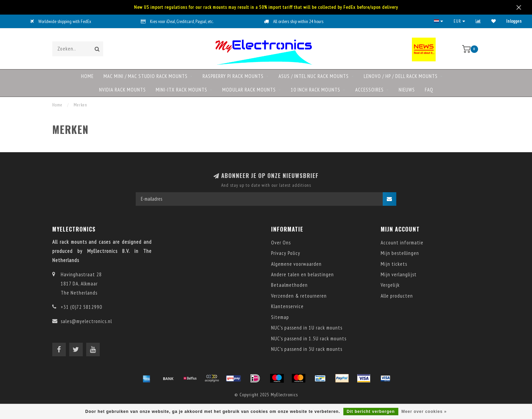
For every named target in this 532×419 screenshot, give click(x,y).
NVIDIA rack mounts (122, 90)
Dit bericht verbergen (371, 412)
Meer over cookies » (424, 412)
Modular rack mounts (249, 90)
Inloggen (514, 21)
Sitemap (280, 317)
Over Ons (281, 243)
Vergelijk (390, 285)
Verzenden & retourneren (299, 296)
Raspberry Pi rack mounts (233, 76)
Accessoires (369, 90)
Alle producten (397, 296)
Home (87, 76)
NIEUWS (407, 90)
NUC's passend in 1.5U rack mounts (309, 338)
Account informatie (402, 243)
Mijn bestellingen (400, 253)
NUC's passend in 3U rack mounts (307, 349)
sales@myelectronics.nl (86, 321)
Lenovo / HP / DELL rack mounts (401, 76)
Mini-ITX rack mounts (182, 90)
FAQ (429, 90)
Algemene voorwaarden (296, 264)
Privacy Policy (286, 253)
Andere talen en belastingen (302, 274)
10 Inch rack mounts (316, 90)
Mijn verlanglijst (399, 274)
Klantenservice (287, 306)
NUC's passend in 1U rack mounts (307, 328)
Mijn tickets (394, 264)
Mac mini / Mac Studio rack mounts (146, 76)
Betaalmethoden (289, 285)
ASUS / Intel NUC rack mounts (314, 76)
